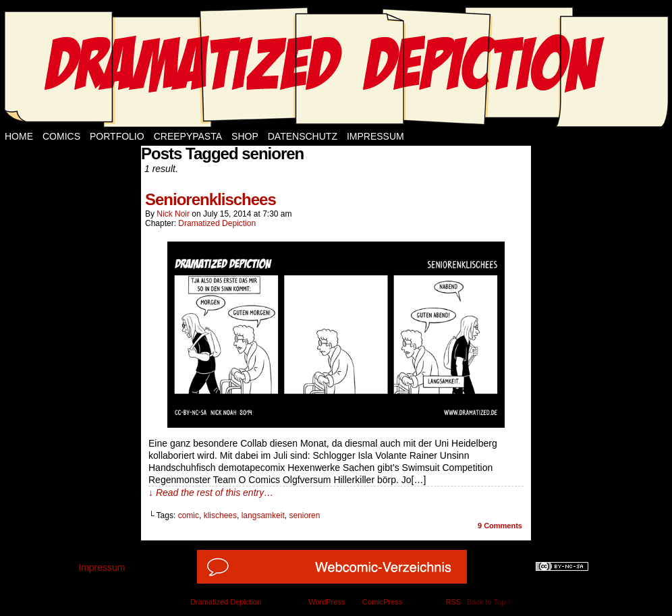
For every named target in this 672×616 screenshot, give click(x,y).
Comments (500, 526)
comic (189, 515)
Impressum (375, 136)
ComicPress (382, 602)
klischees (220, 515)
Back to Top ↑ (489, 602)
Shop (245, 136)
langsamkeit (263, 515)
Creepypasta (188, 136)
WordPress (327, 602)
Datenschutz (303, 136)
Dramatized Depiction (217, 223)
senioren (304, 515)
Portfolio (117, 136)
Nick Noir (173, 214)
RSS (453, 602)
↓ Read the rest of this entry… (211, 493)
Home (19, 136)
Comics (61, 136)
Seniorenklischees (211, 199)
